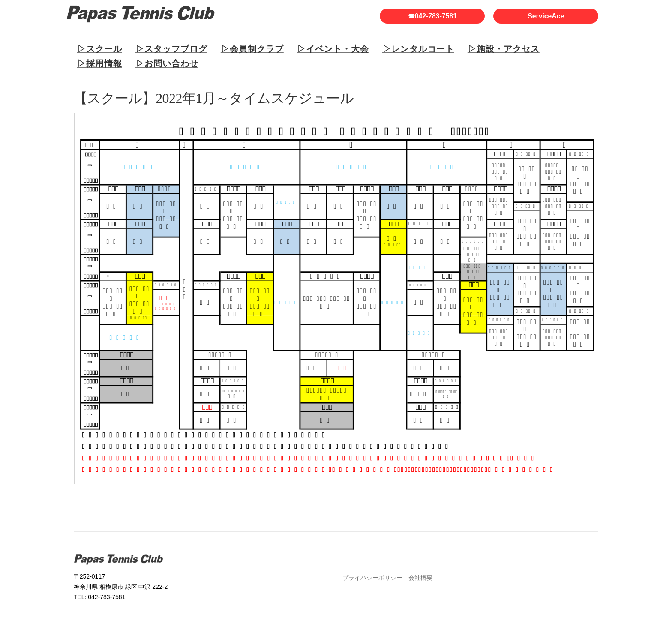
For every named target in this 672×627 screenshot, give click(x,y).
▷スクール (100, 49)
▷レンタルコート (418, 49)
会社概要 (420, 578)
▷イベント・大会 (333, 49)
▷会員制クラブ (252, 49)
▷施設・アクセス (504, 49)
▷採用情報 (100, 63)
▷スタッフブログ (171, 49)
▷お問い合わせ (167, 63)
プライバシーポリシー (372, 578)
